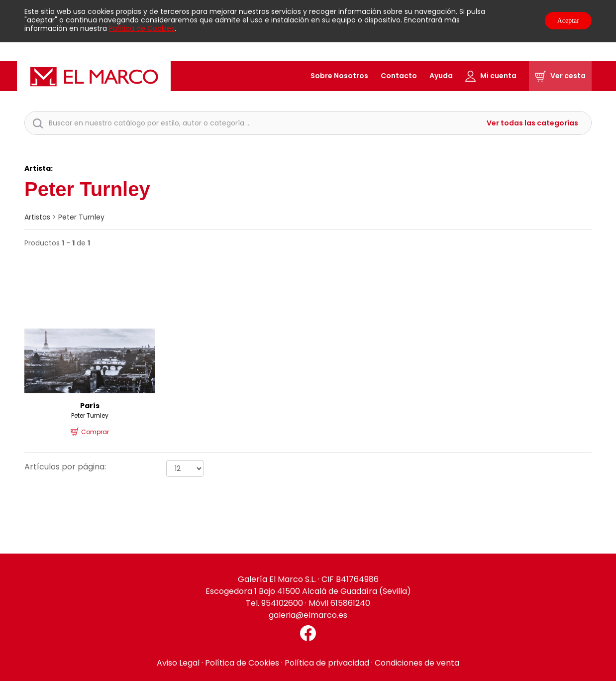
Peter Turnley (81, 217)
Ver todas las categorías (532, 123)
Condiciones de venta (417, 663)
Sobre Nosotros (339, 76)
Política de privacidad (327, 663)
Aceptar (568, 21)
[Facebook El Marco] (308, 633)
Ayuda (441, 76)
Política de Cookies (142, 28)
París (90, 406)
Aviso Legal (178, 663)
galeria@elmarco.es (308, 615)
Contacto (399, 76)
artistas (37, 217)
